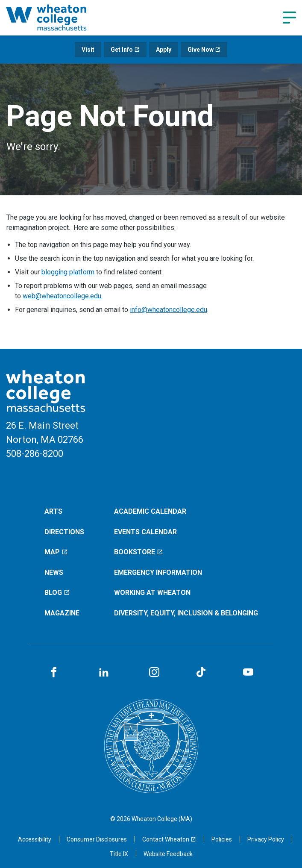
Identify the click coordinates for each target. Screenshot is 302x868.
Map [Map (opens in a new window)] (56, 552)
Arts (53, 511)
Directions (64, 532)
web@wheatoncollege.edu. (63, 296)
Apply (164, 50)
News (54, 572)
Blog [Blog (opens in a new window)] (57, 593)
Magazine (62, 613)
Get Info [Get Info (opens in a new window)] (125, 50)
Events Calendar (145, 532)
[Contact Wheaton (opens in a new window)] (169, 839)
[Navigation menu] (289, 18)
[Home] (57, 18)
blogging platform (68, 272)
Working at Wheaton (152, 593)
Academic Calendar (150, 511)
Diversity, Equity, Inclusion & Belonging (186, 613)
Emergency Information (158, 572)
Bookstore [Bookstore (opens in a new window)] (139, 552)
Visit (88, 50)
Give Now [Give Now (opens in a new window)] (204, 50)
